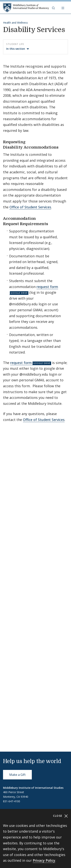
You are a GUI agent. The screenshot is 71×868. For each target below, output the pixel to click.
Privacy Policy (44, 860)
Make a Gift (17, 775)
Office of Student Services (30, 207)
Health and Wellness (15, 23)
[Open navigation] (63, 8)
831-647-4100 (12, 801)
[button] (54, 8)
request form (21, 363)
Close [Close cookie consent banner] (60, 816)
